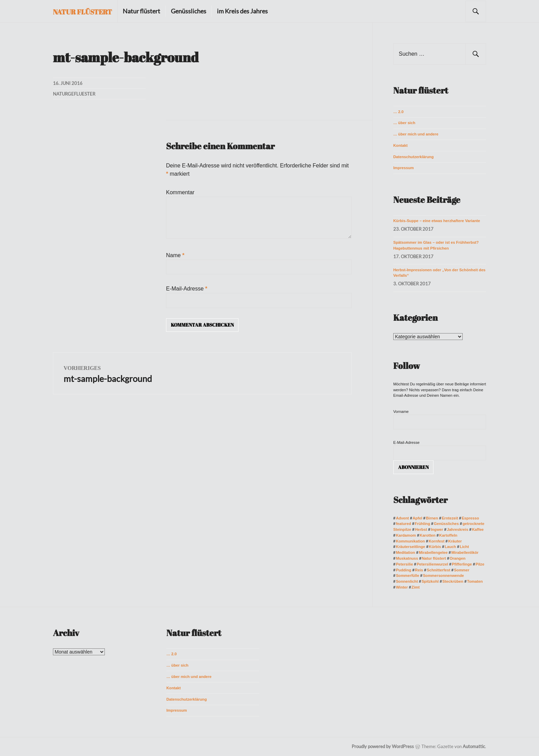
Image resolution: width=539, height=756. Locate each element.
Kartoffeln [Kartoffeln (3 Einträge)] (448, 535)
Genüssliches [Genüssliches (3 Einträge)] (446, 524)
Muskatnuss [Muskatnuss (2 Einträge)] (407, 558)
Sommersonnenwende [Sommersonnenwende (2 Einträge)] (443, 576)
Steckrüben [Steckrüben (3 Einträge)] (453, 581)
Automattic (474, 746)
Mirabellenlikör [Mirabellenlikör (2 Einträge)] (465, 552)
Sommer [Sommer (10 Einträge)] (462, 570)
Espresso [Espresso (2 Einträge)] (470, 518)
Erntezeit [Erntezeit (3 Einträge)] (450, 518)
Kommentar (180, 192)
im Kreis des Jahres (242, 11)
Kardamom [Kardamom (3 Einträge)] (406, 535)
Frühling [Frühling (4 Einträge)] (423, 524)
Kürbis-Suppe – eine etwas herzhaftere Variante (437, 221)
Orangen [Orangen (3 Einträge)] (458, 558)
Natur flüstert (82, 12)
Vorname (401, 412)
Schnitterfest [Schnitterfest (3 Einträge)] (438, 570)
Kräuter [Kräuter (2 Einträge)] (455, 541)
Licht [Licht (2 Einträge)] (464, 547)
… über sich (404, 123)
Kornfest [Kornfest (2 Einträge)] (437, 541)
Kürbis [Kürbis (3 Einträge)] (435, 547)
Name (175, 255)
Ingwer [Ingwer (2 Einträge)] (437, 529)
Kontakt (400, 145)
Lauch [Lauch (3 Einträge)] (450, 547)
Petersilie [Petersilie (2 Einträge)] (405, 564)
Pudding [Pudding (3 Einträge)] (404, 570)
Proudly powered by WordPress (383, 746)
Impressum (404, 168)
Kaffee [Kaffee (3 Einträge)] (478, 529)
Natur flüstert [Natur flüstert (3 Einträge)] (434, 558)
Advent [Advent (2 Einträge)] (403, 518)
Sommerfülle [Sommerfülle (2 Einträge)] (408, 576)
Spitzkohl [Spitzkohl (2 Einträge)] (430, 581)
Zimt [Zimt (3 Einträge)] (416, 587)
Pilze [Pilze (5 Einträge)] (480, 564)
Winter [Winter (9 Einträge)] (402, 587)
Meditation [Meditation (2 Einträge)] (406, 552)
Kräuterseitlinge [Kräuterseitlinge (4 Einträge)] (411, 547)
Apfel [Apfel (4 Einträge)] (417, 518)
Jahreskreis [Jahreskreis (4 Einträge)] (458, 529)
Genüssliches (189, 11)
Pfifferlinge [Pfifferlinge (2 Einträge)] (462, 564)
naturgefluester (74, 94)
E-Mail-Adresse (187, 289)
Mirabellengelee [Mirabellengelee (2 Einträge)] (433, 552)
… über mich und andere (416, 134)
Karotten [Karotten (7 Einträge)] (428, 535)
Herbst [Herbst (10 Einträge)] (421, 529)
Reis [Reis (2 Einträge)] (419, 570)
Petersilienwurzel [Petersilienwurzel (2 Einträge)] (432, 564)
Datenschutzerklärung (414, 157)
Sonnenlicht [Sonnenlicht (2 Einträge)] (407, 581)
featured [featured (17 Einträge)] (404, 524)
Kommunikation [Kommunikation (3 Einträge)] (411, 541)
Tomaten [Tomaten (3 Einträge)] (475, 581)
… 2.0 (398, 112)
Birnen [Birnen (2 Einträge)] (432, 518)
